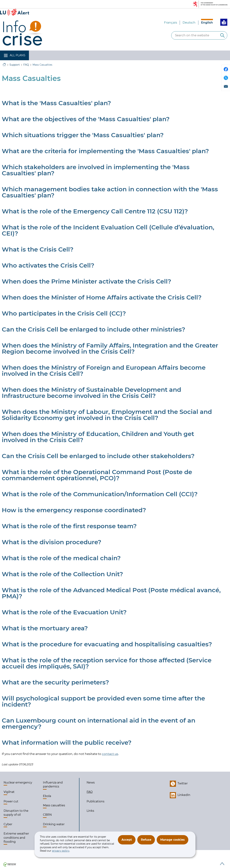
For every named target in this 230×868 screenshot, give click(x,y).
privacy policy (61, 851)
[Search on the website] (222, 35)
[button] (14, 55)
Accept (127, 840)
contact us (110, 754)
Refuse (146, 840)
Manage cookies (172, 840)
